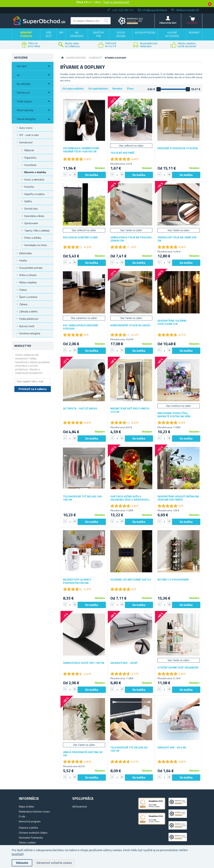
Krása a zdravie (28, 275)
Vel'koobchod (79, 806)
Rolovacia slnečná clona (80, 237)
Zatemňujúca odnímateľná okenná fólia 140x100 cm (81, 150)
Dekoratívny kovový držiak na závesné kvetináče (178, 498)
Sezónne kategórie (30, 333)
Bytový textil (27, 326)
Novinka (117, 88)
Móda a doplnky (28, 282)
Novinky (194, 32)
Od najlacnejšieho (73, 88)
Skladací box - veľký (124, 663)
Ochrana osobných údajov (33, 833)
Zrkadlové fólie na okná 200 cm (177, 239)
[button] (75, 174)
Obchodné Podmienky (31, 838)
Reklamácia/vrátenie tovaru (34, 811)
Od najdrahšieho (98, 88)
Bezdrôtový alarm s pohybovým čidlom (77, 581)
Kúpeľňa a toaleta (34, 194)
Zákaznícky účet (168, 23)
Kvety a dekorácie (34, 179)
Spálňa (28, 201)
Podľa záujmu (121, 34)
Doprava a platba (28, 828)
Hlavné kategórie (172, 34)
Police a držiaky (33, 238)
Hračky (23, 260)
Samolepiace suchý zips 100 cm (84, 663)
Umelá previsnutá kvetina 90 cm (83, 754)
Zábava (23, 304)
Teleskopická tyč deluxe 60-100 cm (129, 749)
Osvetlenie (30, 165)
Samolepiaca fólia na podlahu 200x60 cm (131, 239)
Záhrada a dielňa (28, 311)
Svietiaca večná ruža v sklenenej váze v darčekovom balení (131, 498)
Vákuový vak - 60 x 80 (172, 748)
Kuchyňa (29, 187)
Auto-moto (26, 128)
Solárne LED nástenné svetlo (131, 580)
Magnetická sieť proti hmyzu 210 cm (130, 410)
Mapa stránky (26, 806)
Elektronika (25, 253)
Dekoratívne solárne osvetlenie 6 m (172, 322)
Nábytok (29, 150)
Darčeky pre (99, 34)
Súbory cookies (27, 842)
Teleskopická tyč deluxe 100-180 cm (83, 498)
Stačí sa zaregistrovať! (116, 2)
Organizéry (30, 158)
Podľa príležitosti (29, 319)
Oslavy (23, 290)
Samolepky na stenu (36, 245)
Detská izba (31, 209)
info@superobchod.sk (155, 10)
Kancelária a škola (34, 216)
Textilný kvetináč (123, 153)
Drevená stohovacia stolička (178, 148)
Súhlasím (22, 863)
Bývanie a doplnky (35, 172)
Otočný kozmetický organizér (178, 668)
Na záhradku (77, 34)
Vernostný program (30, 821)
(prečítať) (18, 854)
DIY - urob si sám (29, 135)
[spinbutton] (70, 175)
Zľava (130, 88)
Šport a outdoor (28, 297)
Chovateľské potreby (31, 268)
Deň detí (48, 34)
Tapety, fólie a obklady (37, 230)
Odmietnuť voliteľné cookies (54, 863)
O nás (22, 816)
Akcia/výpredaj (145, 32)
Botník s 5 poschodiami (173, 580)
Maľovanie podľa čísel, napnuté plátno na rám (174, 415)
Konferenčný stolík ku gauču (130, 325)
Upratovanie (31, 223)
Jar (61, 32)
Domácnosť (26, 142)
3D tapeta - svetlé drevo (80, 408)
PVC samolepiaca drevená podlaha (81, 327)
